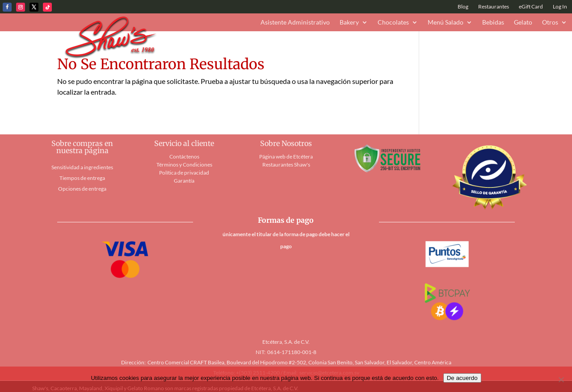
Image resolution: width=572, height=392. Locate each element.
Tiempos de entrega (82, 178)
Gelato (523, 23)
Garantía (184, 181)
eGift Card (531, 7)
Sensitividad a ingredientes (82, 167)
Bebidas (493, 23)
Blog (463, 7)
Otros (550, 23)
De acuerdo (462, 378)
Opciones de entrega (82, 189)
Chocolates (393, 23)
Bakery (349, 23)
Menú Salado (446, 23)
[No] (561, 379)
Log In (560, 7)
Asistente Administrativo (295, 23)
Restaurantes (494, 7)
